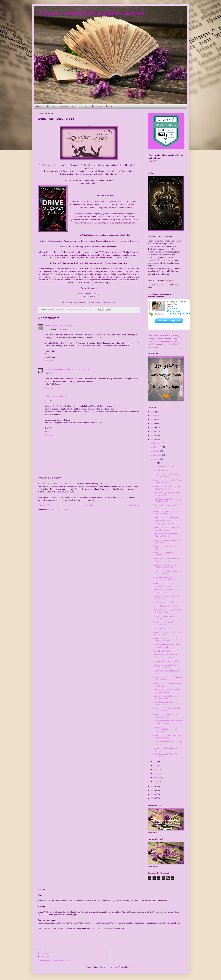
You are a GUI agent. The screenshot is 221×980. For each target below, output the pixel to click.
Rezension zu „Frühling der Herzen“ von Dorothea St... (167, 611)
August (156, 459)
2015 (153, 798)
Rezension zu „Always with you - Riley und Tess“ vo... (166, 535)
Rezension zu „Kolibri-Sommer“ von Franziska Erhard (167, 572)
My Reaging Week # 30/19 (163, 524)
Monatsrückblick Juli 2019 (163, 466)
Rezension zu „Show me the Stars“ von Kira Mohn (167, 617)
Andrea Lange (51, 325)
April (156, 769)
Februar (157, 777)
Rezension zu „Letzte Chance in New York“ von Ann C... (168, 737)
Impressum (111, 106)
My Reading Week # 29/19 (163, 602)
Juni (155, 762)
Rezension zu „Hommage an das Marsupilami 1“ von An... (166, 656)
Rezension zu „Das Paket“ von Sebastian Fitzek (165, 591)
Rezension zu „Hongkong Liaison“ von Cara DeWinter (167, 640)
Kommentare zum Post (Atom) (60, 510)
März (156, 773)
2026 (153, 412)
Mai (155, 765)
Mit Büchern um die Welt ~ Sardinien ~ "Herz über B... (168, 703)
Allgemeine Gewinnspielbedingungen (55, 960)
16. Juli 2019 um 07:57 (67, 325)
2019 (153, 440)
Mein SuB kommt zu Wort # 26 (165, 606)
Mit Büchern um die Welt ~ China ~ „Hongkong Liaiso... (167, 646)
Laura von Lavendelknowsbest (58, 369)
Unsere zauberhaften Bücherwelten (91, 13)
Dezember (158, 443)
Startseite (39, 106)
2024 (153, 420)
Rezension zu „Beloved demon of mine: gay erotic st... (166, 475)
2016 (153, 794)
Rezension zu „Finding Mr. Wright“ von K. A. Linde (167, 513)
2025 (153, 416)
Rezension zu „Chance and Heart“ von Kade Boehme (166, 691)
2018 (153, 786)
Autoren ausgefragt (68, 106)
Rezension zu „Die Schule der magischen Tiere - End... (165, 566)
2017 (153, 790)
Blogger (132, 967)
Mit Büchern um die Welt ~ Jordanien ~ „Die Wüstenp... (168, 722)
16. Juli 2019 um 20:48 (81, 369)
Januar (156, 781)
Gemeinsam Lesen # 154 (163, 628)
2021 (153, 432)
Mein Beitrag (50, 357)
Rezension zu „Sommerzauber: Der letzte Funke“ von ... (167, 541)
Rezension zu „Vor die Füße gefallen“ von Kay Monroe (168, 678)
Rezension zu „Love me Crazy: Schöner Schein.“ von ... (165, 666)
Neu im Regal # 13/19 (162, 651)
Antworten (49, 361)
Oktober (157, 451)
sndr (116, 967)
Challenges (52, 106)
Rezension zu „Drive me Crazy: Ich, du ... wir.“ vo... (167, 623)
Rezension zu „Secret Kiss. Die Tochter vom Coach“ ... (165, 697)
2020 (153, 436)
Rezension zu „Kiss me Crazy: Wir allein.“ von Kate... (167, 488)
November (158, 447)
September (158, 455)
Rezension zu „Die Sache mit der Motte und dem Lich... (166, 560)
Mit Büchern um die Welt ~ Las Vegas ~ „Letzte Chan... (168, 743)
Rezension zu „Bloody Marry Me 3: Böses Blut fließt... (167, 529)
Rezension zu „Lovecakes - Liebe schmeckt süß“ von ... (166, 585)
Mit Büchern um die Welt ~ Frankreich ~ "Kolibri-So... (164, 579)
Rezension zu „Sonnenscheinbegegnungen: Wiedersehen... (165, 729)
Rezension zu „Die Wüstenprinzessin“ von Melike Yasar (168, 716)
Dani (47, 397)
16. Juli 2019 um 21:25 (59, 397)
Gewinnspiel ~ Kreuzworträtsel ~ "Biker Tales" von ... (166, 506)
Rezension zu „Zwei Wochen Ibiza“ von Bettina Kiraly (167, 494)
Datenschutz (97, 106)
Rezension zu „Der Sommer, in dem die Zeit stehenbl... (167, 685)
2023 (153, 424)
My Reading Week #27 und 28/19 (166, 661)
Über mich (84, 106)
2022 (153, 428)
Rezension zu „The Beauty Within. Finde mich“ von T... (167, 709)
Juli (155, 463)
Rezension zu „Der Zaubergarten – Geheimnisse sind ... (166, 519)
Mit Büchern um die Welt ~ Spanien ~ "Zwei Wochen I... (168, 500)
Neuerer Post (44, 505)
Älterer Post (134, 505)
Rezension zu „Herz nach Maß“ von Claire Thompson (167, 481)
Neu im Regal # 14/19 (162, 470)
